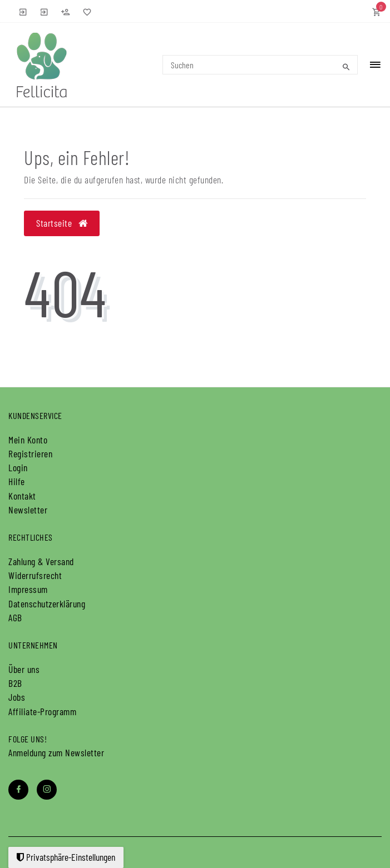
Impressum (28, 589)
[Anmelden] (23, 11)
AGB (15, 617)
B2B (15, 683)
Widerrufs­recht (35, 575)
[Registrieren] (66, 11)
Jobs (17, 697)
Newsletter (28, 510)
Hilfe (17, 481)
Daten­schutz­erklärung (47, 603)
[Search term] (260, 65)
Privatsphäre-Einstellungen (66, 857)
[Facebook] (18, 790)
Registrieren (30, 453)
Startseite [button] (62, 223)
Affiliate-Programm (42, 711)
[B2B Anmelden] (45, 11)
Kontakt (22, 496)
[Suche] (347, 67)
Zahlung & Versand (41, 561)
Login (18, 467)
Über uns (24, 669)
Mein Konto (28, 440)
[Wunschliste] (85, 11)
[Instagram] (47, 790)
